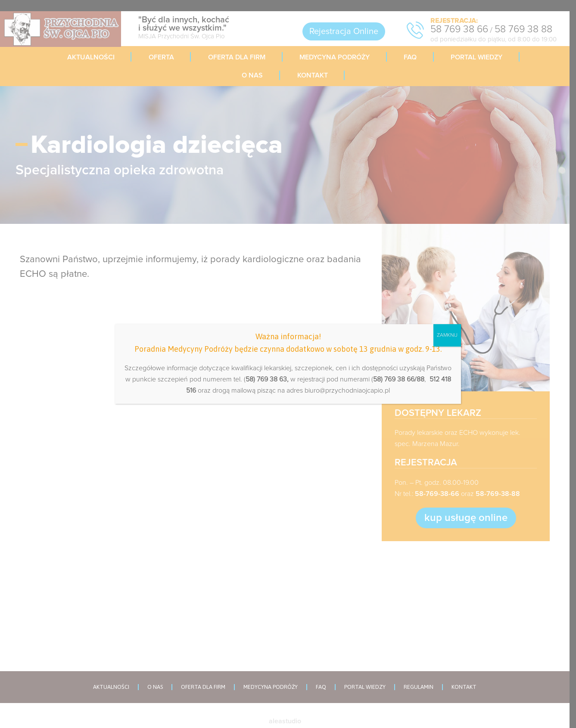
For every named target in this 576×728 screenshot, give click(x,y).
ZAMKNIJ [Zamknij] (447, 335)
